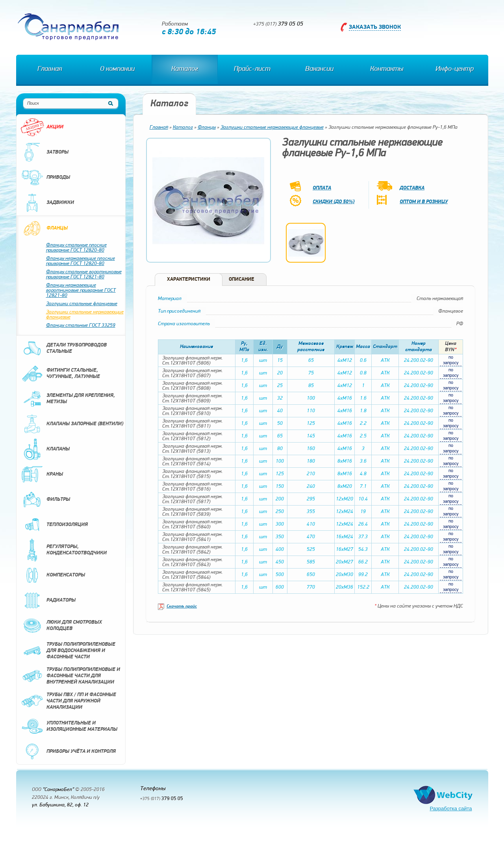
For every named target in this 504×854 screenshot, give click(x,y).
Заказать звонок (375, 27)
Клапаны (45, 449)
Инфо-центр (455, 69)
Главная (50, 69)
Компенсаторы (53, 575)
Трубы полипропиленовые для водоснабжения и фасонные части (68, 651)
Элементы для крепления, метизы (68, 399)
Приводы (45, 178)
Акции (42, 127)
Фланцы (44, 228)
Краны (42, 474)
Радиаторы (48, 600)
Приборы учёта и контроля (68, 752)
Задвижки (47, 203)
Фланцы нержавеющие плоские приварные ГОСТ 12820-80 (81, 261)
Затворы (44, 152)
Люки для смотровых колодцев (61, 626)
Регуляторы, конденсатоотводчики (64, 550)
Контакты (387, 69)
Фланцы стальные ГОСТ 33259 (81, 325)
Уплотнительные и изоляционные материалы (69, 726)
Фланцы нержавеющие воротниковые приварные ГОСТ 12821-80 (81, 290)
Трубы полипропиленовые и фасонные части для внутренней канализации (70, 676)
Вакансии (319, 69)
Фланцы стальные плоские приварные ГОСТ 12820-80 (76, 248)
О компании (117, 69)
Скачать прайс (182, 607)
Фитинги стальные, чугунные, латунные (60, 374)
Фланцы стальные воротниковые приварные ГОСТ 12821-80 (84, 274)
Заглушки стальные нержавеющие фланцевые (85, 315)
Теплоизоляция (54, 525)
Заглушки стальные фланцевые (82, 304)
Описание (242, 279)
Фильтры (45, 500)
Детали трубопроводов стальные (64, 348)
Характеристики (189, 279)
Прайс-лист (252, 69)
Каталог (185, 69)
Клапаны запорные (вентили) (72, 424)
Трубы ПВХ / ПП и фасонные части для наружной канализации (68, 701)
